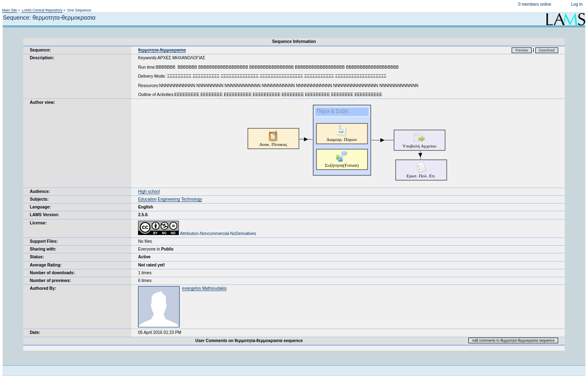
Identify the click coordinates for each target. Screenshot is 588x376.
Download (547, 50)
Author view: (42, 102)
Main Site (10, 10)
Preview (522, 50)
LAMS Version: (45, 215)
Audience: (40, 191)
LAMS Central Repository (42, 10)
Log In (577, 4)
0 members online (535, 4)
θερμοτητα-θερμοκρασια (162, 50)
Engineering (169, 199)
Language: (40, 207)
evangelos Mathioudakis (204, 288)
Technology (192, 199)
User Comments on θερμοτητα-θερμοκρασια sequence (249, 341)
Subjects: (39, 199)
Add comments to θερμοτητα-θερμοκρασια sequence (513, 340)
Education (147, 199)
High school (149, 191)
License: (38, 223)
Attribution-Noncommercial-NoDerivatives (197, 234)
